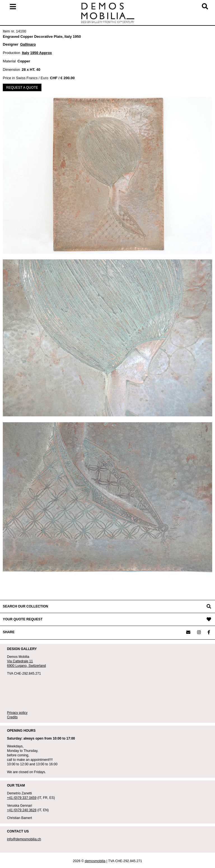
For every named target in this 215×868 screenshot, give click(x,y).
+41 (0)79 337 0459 (22, 798)
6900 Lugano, (18, 666)
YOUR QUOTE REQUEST (23, 619)
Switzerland (37, 666)
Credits (12, 717)
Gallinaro (28, 44)
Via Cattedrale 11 (20, 661)
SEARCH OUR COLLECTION (25, 606)
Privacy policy (17, 713)
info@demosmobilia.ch (24, 839)
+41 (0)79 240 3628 (22, 810)
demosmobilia (95, 861)
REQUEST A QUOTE (22, 88)
